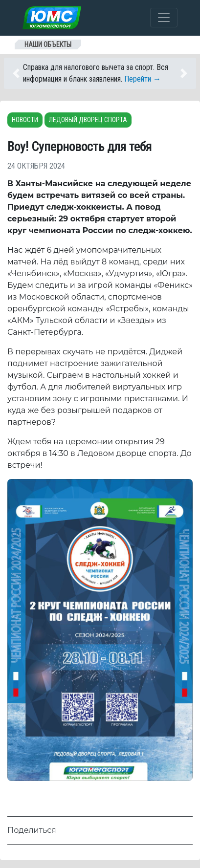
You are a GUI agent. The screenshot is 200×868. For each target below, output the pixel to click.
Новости (25, 120)
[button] (21, 73)
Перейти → (143, 79)
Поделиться (32, 830)
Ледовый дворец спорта (88, 120)
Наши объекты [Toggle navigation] (48, 44)
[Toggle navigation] (164, 18)
